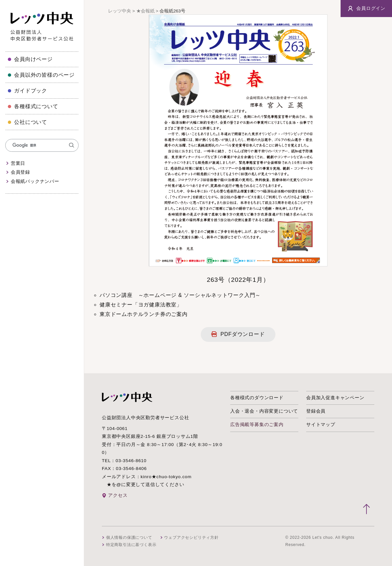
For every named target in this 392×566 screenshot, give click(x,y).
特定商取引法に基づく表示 (131, 545)
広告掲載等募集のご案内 (257, 425)
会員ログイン (366, 9)
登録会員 (316, 411)
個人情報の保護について (129, 537)
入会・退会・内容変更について (264, 411)
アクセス (118, 495)
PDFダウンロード (243, 334)
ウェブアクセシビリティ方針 (191, 537)
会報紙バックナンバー (35, 181)
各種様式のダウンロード (257, 398)
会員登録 (20, 172)
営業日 (18, 163)
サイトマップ (321, 425)
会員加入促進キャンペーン (335, 398)
